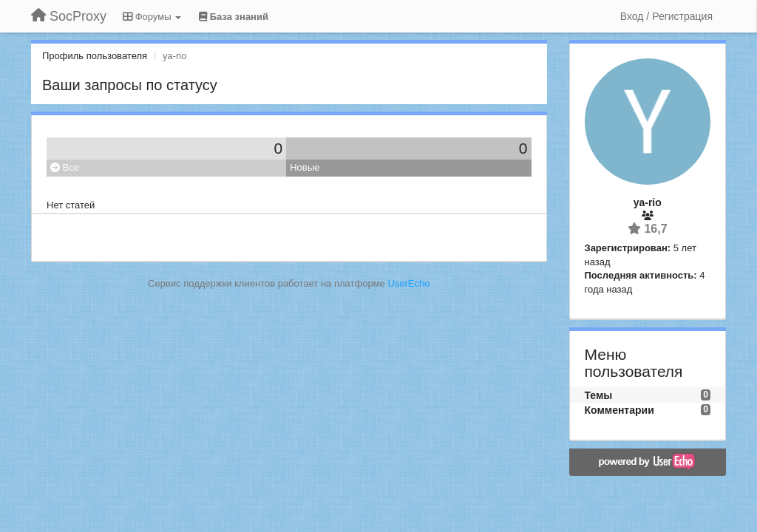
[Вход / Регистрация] (666, 16)
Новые (305, 167)
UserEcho (408, 283)
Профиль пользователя (95, 56)
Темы (599, 395)
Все (65, 167)
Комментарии (619, 410)
